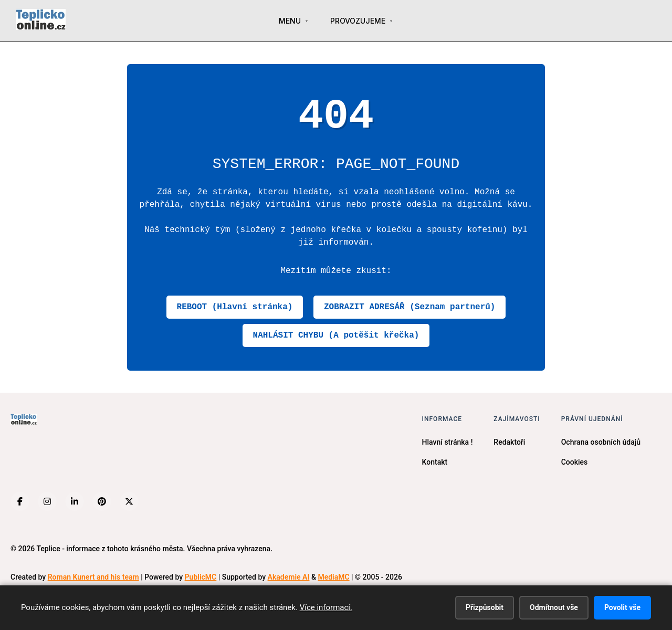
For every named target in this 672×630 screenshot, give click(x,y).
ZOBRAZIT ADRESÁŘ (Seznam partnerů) (409, 307)
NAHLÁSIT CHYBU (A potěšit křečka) (336, 335)
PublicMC (201, 577)
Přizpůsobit (485, 607)
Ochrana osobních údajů (601, 442)
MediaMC (333, 577)
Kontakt (435, 462)
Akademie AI (289, 577)
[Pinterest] (102, 501)
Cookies (575, 462)
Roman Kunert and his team (93, 577)
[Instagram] (47, 501)
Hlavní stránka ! (448, 442)
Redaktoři (509, 442)
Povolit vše (622, 607)
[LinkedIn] (75, 501)
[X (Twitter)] (129, 501)
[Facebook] (20, 501)
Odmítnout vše (554, 607)
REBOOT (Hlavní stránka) (235, 307)
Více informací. (326, 607)
